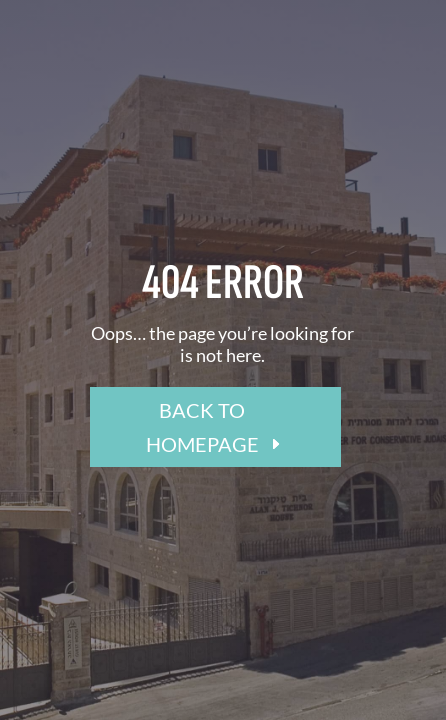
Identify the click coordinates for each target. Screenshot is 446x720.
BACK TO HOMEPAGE (202, 427)
